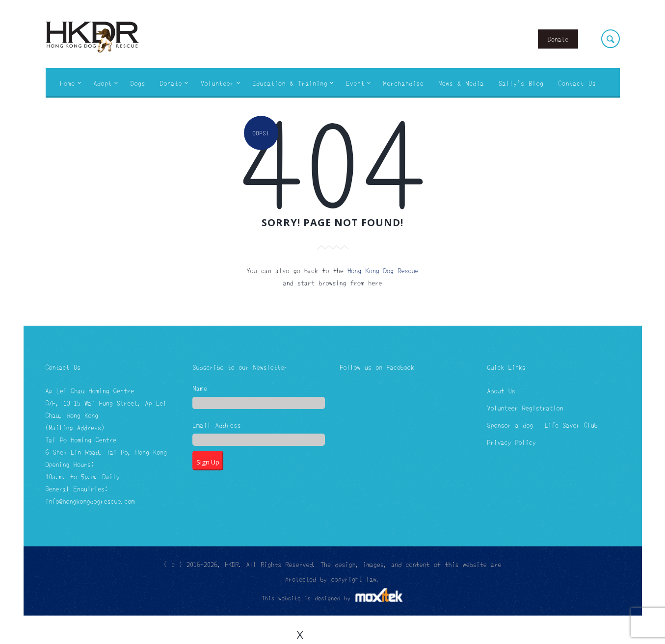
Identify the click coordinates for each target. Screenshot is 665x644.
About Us (501, 390)
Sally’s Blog (521, 83)
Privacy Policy (511, 442)
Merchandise (404, 83)
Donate (558, 39)
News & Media (461, 83)
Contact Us (577, 83)
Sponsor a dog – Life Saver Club (542, 425)
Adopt (103, 83)
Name (200, 389)
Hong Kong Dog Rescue (383, 270)
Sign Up (208, 462)
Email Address (217, 425)
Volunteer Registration (525, 408)
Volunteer (217, 83)
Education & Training (290, 83)
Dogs (138, 83)
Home (68, 83)
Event (355, 83)
